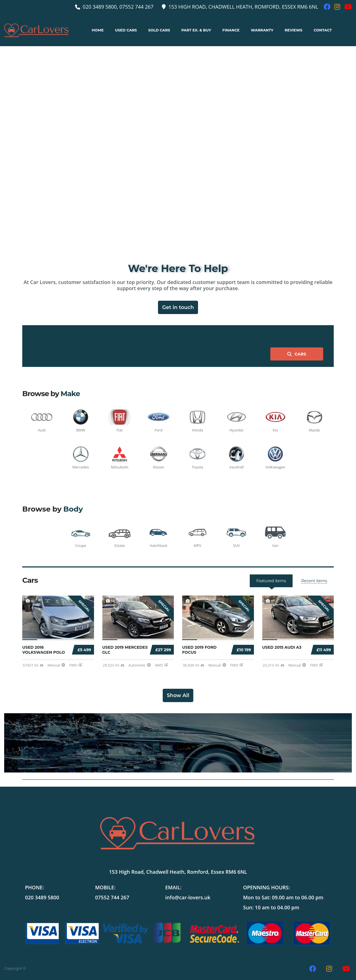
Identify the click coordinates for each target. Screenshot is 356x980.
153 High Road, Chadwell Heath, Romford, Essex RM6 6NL (178, 872)
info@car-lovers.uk (188, 897)
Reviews (293, 30)
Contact (323, 30)
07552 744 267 (112, 897)
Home (98, 30)
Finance (231, 30)
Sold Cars (159, 30)
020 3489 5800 (42, 897)
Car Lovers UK (39, 968)
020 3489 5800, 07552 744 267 (118, 7)
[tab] (314, 581)
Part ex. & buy (196, 30)
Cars (297, 354)
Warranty (262, 30)
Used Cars (126, 30)
